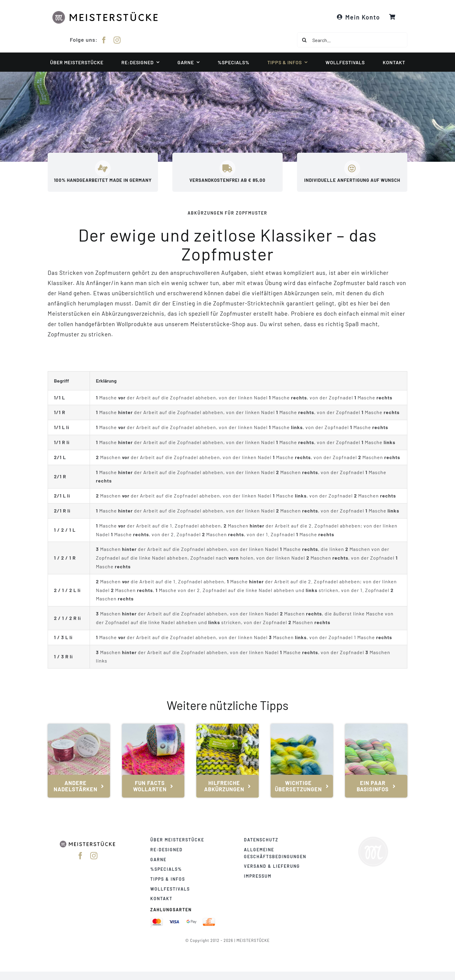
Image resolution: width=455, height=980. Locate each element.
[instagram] (117, 39)
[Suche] (305, 40)
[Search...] (352, 40)
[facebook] (104, 39)
